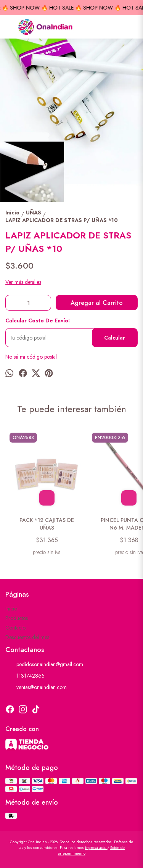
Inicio (11, 609)
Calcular (115, 338)
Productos (17, 618)
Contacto (15, 628)
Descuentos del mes (27, 637)
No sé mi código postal (31, 357)
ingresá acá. (96, 848)
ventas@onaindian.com (36, 688)
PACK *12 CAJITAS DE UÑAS (47, 524)
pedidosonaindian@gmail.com (44, 665)
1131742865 (25, 676)
